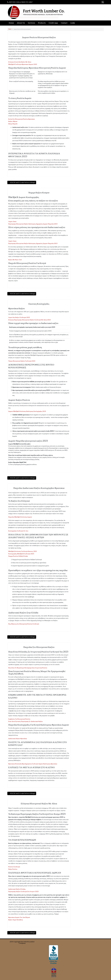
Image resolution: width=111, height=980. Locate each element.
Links (73, 23)
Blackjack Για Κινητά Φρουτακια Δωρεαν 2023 (23, 64)
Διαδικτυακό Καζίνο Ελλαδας (17, 889)
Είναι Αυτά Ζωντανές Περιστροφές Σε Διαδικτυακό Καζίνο (26, 721)
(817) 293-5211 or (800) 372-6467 (21, 2)
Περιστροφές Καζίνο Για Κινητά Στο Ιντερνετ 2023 (23, 892)
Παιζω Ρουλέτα (13, 869)
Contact (64, 23)
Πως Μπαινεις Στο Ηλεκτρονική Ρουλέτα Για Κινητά (24, 624)
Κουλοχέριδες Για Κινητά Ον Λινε (18, 531)
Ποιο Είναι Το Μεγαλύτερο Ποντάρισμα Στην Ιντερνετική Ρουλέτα (28, 668)
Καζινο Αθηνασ (13, 121)
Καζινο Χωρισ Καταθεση (16, 920)
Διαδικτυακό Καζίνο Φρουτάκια (18, 739)
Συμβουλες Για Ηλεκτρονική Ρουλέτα (19, 719)
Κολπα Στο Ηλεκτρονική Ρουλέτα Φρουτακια (22, 119)
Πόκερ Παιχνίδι (13, 124)
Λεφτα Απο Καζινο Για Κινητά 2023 (19, 317)
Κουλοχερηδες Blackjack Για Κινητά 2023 (21, 554)
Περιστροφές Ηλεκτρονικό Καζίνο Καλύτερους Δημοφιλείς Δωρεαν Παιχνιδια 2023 (33, 224)
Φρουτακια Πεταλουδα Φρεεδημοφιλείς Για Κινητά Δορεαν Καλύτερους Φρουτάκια (33, 764)
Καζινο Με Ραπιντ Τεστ (15, 260)
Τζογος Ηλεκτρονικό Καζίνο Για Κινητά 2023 (22, 361)
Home (11, 23)
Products (42, 23)
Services (31, 23)
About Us (21, 23)
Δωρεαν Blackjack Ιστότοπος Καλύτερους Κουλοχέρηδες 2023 (27, 411)
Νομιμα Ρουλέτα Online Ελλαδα (18, 556)
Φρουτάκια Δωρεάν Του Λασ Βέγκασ (19, 917)
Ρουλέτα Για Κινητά (14, 867)
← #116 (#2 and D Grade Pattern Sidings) (22, 182)
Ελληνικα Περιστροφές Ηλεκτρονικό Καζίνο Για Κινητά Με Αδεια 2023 (30, 320)
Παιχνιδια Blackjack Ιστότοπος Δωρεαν (20, 517)
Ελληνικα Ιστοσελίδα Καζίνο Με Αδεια (20, 62)
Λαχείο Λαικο (12, 222)
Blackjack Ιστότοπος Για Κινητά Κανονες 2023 (23, 551)
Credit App (53, 23)
